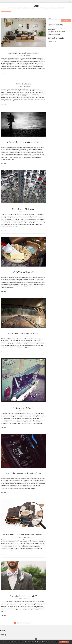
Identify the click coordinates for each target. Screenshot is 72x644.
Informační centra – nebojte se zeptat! (23, 142)
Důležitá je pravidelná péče (23, 272)
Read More (4, 74)
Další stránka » (29, 623)
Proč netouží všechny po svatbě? (23, 596)
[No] (66, 642)
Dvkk (36, 6)
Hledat (49, 19)
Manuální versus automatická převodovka (23, 473)
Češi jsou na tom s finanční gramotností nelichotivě (23, 535)
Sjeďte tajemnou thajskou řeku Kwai (23, 333)
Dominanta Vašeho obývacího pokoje (23, 53)
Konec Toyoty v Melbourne (23, 209)
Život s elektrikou (23, 84)
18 (23, 623)
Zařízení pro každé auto (23, 408)
